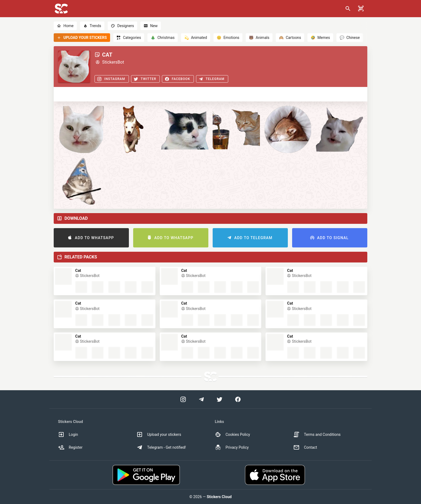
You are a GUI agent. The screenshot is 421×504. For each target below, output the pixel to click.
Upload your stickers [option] (159, 434)
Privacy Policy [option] (232, 447)
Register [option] (70, 447)
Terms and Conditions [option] (317, 434)
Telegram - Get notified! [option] (161, 447)
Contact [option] (305, 447)
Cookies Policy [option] (232, 434)
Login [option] (68, 434)
